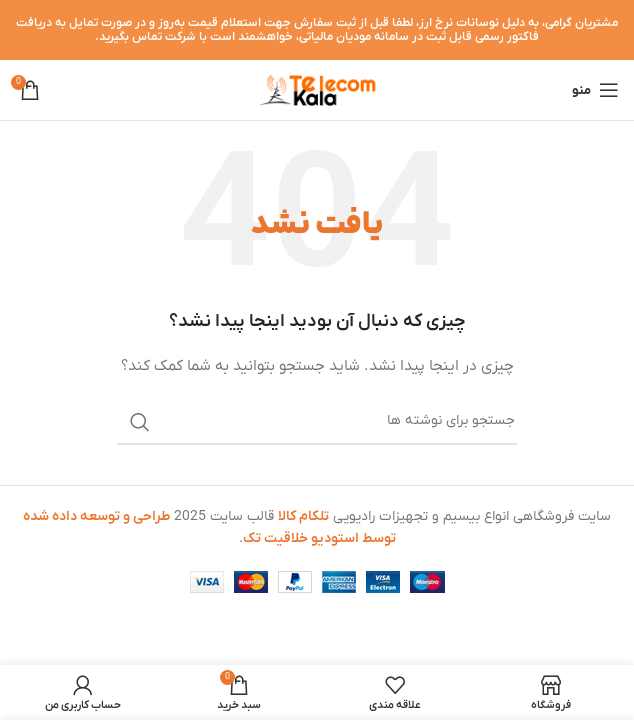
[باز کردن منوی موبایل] (595, 90)
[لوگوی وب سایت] (317, 89)
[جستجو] (317, 422)
